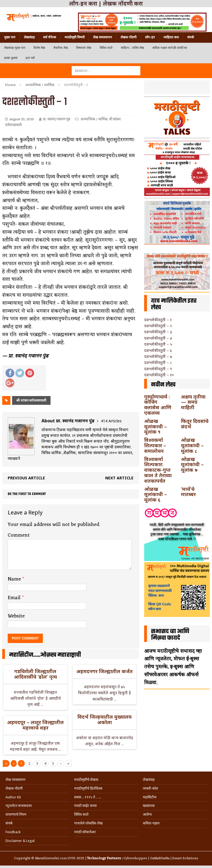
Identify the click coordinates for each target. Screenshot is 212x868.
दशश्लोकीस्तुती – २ (158, 326)
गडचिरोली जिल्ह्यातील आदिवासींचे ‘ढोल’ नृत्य (35, 674)
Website (16, 616)
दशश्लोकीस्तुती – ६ (158, 350)
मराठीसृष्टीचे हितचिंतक (88, 788)
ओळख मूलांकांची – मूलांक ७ (192, 465)
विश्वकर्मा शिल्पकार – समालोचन (155, 445)
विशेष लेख (39, 48)
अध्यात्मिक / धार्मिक (94, 119)
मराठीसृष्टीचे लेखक (86, 780)
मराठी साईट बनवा (85, 806)
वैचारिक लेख (61, 48)
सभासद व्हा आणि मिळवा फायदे (170, 635)
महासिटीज (150, 797)
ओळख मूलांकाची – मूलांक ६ (156, 494)
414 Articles (111, 421)
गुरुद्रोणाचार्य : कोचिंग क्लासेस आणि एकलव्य (158, 405)
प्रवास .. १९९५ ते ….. (88, 797)
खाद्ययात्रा (149, 806)
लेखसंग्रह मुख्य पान (15, 48)
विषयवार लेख (84, 48)
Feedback (13, 832)
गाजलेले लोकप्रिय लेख (88, 823)
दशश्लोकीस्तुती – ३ (158, 332)
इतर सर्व (30, 58)
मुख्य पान (10, 37)
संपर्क (191, 37)
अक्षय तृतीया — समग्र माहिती (193, 402)
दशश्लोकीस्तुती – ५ (158, 344)
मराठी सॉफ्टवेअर (85, 832)
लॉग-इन (150, 37)
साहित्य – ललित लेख (132, 48)
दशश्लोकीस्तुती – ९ (158, 369)
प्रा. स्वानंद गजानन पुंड (57, 119)
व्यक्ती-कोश (150, 788)
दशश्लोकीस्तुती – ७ (158, 356)
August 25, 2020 (22, 119)
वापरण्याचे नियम (16, 814)
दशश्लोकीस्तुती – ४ (158, 338)
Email (15, 598)
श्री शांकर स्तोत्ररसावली (31, 400)
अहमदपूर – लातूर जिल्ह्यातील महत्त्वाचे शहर (35, 725)
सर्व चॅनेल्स (50, 37)
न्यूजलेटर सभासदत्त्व (19, 806)
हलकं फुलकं (11, 58)
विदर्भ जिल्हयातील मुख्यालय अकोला (104, 719)
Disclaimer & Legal (20, 841)
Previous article (26, 478)
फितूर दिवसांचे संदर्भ (195, 424)
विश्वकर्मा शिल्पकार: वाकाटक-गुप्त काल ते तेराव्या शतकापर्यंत (158, 470)
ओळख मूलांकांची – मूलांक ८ (192, 445)
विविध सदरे (106, 48)
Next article (119, 478)
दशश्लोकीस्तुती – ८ (158, 362)
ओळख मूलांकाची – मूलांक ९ (156, 426)
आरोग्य (147, 814)
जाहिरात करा (171, 37)
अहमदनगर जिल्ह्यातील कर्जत (104, 671)
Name (15, 579)
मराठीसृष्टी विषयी (75, 37)
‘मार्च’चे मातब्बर (188, 492)
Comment (19, 535)
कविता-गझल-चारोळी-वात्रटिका (170, 48)
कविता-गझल (151, 823)
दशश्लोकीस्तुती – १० (159, 375)
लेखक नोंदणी (129, 37)
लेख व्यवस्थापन (103, 37)
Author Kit (13, 797)
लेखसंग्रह (29, 37)
